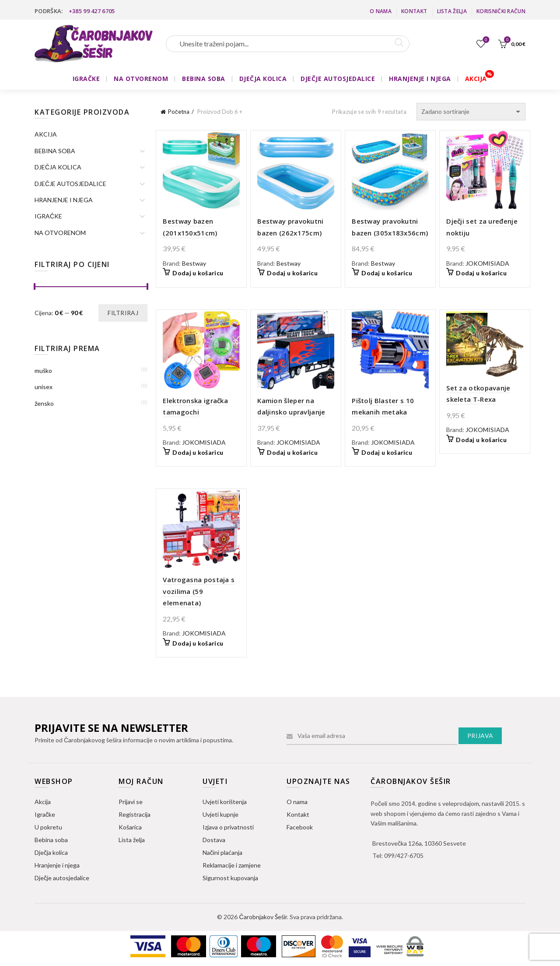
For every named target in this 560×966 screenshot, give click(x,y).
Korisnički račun (501, 11)
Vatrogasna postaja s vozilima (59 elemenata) (199, 591)
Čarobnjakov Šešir (263, 917)
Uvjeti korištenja (225, 802)
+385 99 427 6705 (92, 11)
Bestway (194, 263)
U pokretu (48, 827)
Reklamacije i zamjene (232, 865)
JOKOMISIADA (487, 263)
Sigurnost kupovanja (230, 878)
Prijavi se (131, 802)
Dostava (214, 840)
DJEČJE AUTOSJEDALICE (338, 79)
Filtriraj (123, 313)
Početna (179, 112)
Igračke (45, 814)
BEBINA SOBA (204, 79)
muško (43, 371)
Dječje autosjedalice (62, 878)
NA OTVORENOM (141, 79)
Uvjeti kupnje (220, 814)
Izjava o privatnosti (228, 827)
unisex (44, 387)
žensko (44, 403)
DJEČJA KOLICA (263, 79)
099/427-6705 (404, 855)
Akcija (43, 802)
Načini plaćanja (222, 852)
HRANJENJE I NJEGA (420, 79)
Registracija (135, 814)
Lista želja (452, 11)
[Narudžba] (471, 112)
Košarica (130, 827)
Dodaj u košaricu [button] (198, 273)
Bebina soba (51, 840)
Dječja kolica (51, 852)
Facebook (300, 827)
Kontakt (414, 11)
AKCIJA (476, 79)
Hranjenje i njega (57, 865)
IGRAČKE (86, 79)
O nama (381, 11)
